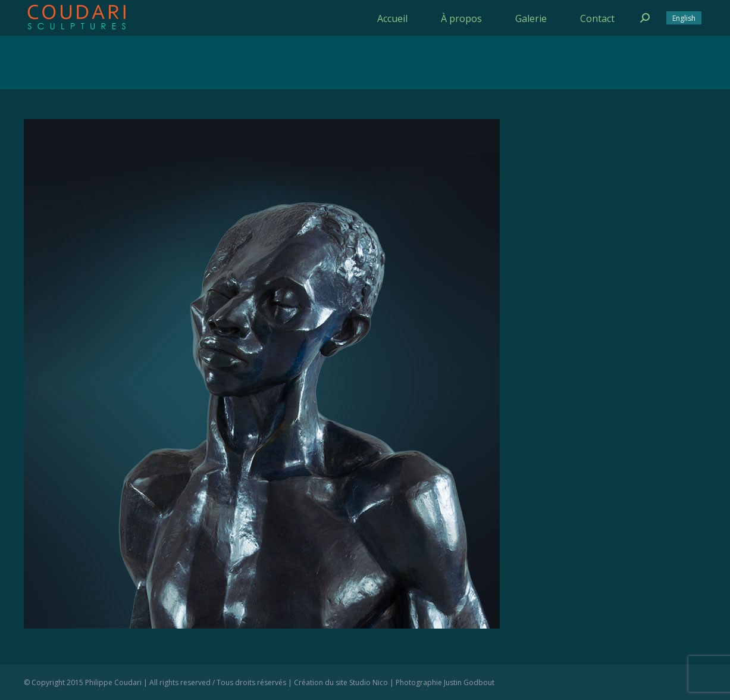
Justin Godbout (469, 682)
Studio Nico (369, 682)
